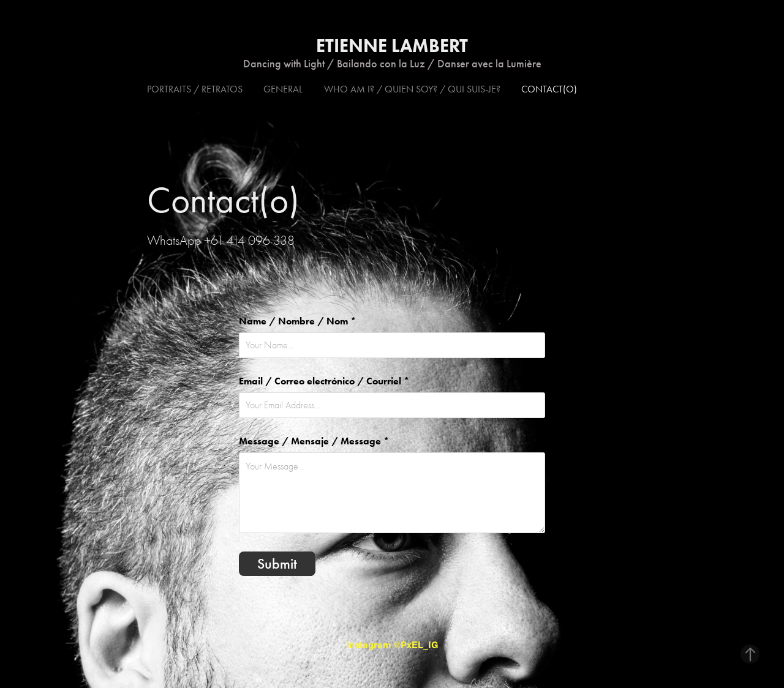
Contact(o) (549, 89)
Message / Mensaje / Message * (314, 441)
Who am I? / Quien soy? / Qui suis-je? (412, 89)
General (283, 89)
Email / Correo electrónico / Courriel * (324, 381)
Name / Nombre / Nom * (297, 321)
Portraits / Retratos (195, 89)
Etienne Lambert (392, 46)
